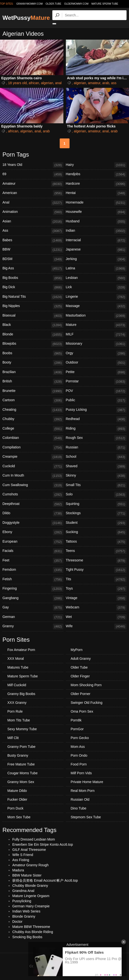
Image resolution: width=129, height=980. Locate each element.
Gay (33, 608)
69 (33, 174)
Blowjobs (33, 344)
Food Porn (79, 764)
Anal (33, 203)
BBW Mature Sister (27, 875)
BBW (33, 250)
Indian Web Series (26, 911)
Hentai (96, 193)
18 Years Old (33, 165)
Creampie (33, 457)
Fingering (33, 589)
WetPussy (26, 18)
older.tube (53, 4)
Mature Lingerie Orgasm (31, 896)
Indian (96, 231)
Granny (33, 627)
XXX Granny (17, 703)
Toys (96, 589)
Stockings (96, 513)
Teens (96, 551)
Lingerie (96, 297)
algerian (47, 83)
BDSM (33, 259)
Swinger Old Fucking (87, 703)
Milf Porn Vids (81, 773)
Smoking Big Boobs (27, 937)
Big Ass (33, 269)
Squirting (96, 504)
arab (106, 83)
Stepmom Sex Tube (86, 817)
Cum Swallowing (33, 485)
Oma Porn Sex (82, 711)
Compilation (33, 448)
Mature (96, 325)
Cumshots (33, 495)
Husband (96, 222)
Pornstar (96, 382)
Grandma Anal (23, 891)
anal (58, 83)
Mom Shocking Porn (86, 685)
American (33, 193)
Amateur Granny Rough (30, 865)
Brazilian (33, 372)
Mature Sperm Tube (105, 4)
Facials (33, 551)
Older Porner (81, 694)
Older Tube (79, 667)
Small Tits (96, 485)
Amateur (33, 184)
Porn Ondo (79, 755)
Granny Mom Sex (21, 782)
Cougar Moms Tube (22, 773)
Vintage (96, 598)
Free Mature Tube (21, 764)
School (96, 457)
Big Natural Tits (33, 297)
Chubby (33, 419)
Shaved (96, 467)
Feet (33, 561)
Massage (96, 306)
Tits (96, 580)
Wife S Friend (23, 855)
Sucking (96, 532)
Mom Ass (78, 747)
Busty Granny (18, 755)
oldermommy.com (76, 4)
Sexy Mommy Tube (22, 729)
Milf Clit (13, 738)
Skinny (96, 476)
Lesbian (96, 278)
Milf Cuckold (17, 685)
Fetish (33, 580)
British (33, 382)
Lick (96, 287)
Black (33, 325)
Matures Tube (18, 667)
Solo (96, 495)
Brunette (33, 391)
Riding (96, 429)
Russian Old (80, 799)
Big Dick (33, 287)
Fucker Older (17, 799)
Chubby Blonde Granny (30, 886)
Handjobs (96, 174)
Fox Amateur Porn (21, 650)
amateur (94, 83)
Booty (33, 363)
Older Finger (80, 676)
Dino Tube (79, 808)
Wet (96, 617)
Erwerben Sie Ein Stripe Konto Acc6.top (43, 844)
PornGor (77, 729)
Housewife (96, 212)
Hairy (96, 165)
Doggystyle (33, 523)
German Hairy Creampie (31, 906)
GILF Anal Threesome (29, 850)
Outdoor (96, 363)
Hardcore (96, 184)
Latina (96, 269)
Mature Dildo (17, 791)
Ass (33, 231)
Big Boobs (33, 278)
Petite (96, 372)
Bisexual (33, 316)
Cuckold (33, 467)
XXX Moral (16, 659)
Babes (33, 240)
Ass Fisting (21, 860)
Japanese (96, 250)
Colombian (33, 438)
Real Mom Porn (83, 791)
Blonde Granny (24, 916)
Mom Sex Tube (19, 817)
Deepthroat (33, 504)
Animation (33, 212)
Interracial (96, 240)
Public (96, 400)
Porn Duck (15, 808)
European (33, 542)
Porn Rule (15, 711)
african (34, 83)
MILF (96, 335)
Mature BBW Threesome (31, 927)
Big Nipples (33, 306)
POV (96, 391)
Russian (96, 448)
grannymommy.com (30, 4)
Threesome (96, 561)
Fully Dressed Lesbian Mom (34, 839)
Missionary (96, 344)
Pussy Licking (96, 410)
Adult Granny (81, 659)
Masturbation (96, 316)
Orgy (96, 353)
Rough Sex (96, 438)
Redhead (96, 419)
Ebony (33, 532)
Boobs (33, 353)
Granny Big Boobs (21, 694)
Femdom (33, 570)
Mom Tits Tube (19, 720)
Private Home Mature (87, 782)
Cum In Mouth (33, 476)
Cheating (33, 410)
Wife (96, 627)
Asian (33, 222)
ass (114, 83)
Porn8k (76, 720)
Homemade (96, 203)
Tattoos (96, 542)
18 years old (17, 83)
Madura (18, 870)
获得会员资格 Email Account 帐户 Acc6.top (45, 880)
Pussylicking (22, 901)
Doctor (17, 922)
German (33, 617)
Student (96, 523)
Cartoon (33, 400)
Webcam (96, 608)
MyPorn (77, 650)
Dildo (33, 513)
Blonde (33, 335)
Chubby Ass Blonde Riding (33, 932)
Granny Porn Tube (21, 747)
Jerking (96, 259)
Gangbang (33, 598)
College (33, 429)
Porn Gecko (80, 738)
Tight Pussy (96, 570)
